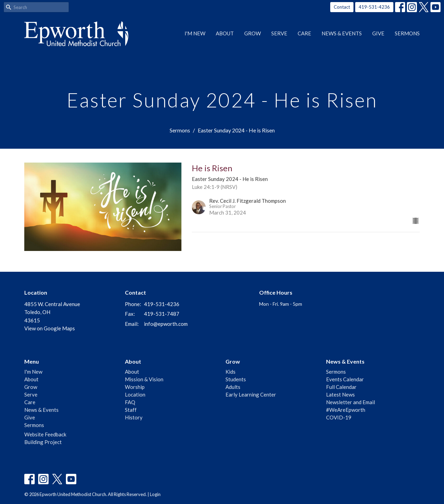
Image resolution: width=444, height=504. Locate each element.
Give (378, 33)
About (225, 33)
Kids (230, 372)
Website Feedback (45, 434)
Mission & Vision (144, 379)
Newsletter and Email (351, 402)
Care (304, 33)
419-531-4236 (374, 7)
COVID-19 (339, 417)
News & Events (342, 33)
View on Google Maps (50, 328)
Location (135, 394)
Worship (135, 387)
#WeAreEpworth (346, 410)
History (134, 417)
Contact (342, 7)
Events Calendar (345, 379)
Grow (253, 33)
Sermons (407, 33)
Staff (131, 410)
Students (236, 379)
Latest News (340, 394)
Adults (233, 387)
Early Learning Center (251, 394)
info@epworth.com (166, 324)
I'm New (195, 33)
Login (155, 494)
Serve (279, 33)
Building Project (43, 442)
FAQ (130, 402)
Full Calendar (341, 387)
